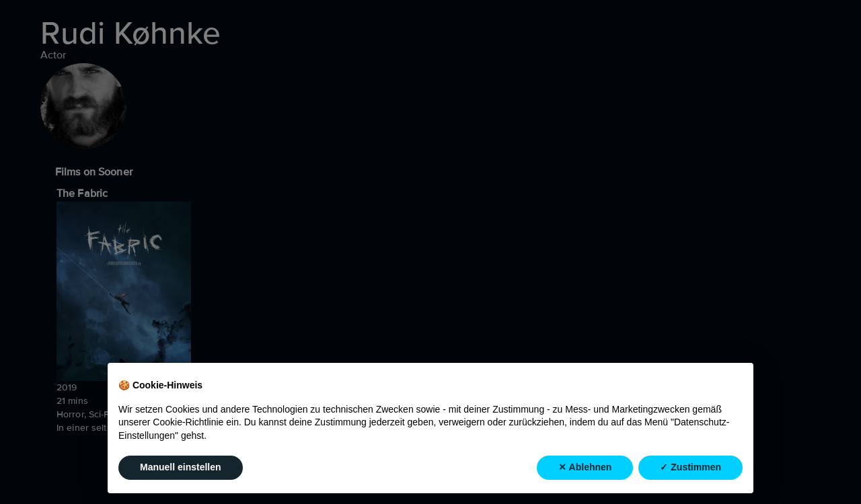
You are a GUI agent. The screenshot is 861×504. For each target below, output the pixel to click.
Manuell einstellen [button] (181, 468)
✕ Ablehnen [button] (585, 468)
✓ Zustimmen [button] (690, 468)
